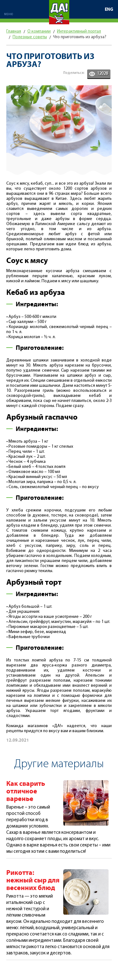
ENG (109, 9)
